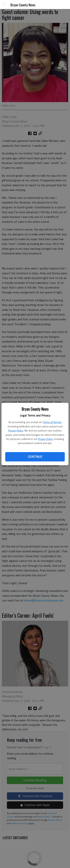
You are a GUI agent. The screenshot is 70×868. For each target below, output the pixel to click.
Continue (35, 457)
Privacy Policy (16, 430)
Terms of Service (52, 422)
